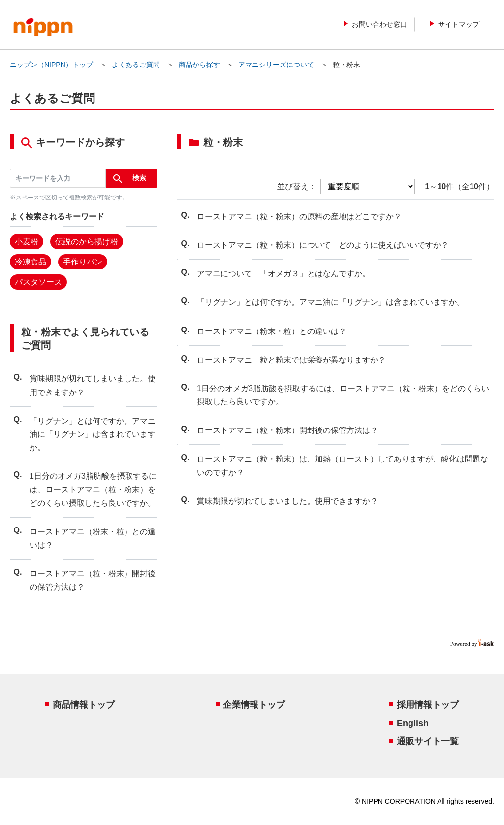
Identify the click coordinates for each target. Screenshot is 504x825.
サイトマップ (455, 24)
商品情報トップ (84, 705)
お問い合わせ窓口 (376, 24)
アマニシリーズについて (276, 65)
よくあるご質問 (136, 65)
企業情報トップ (254, 705)
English (413, 723)
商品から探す (199, 65)
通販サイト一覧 (428, 741)
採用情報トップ (428, 705)
